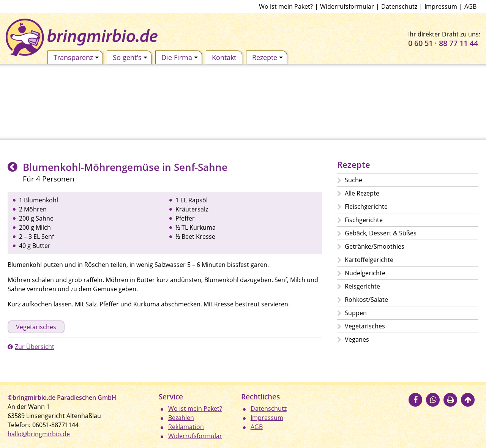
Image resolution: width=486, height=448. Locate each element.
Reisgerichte (362, 286)
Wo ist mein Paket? (286, 6)
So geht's (130, 57)
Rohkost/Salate (366, 300)
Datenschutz (399, 6)
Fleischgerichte (366, 207)
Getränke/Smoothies (375, 246)
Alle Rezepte (362, 193)
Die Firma (180, 57)
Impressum (441, 6)
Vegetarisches (36, 327)
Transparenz (76, 57)
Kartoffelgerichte (369, 260)
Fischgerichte (364, 220)
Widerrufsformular (347, 6)
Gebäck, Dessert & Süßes (381, 233)
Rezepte (267, 57)
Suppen (356, 313)
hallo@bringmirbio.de (39, 434)
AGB (470, 6)
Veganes (357, 339)
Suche (353, 180)
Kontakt (224, 57)
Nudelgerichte (365, 273)
